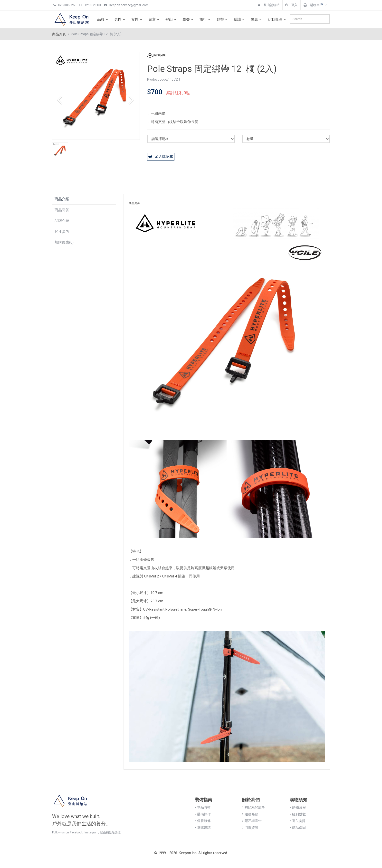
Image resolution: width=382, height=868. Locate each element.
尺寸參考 (62, 232)
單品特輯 (203, 807)
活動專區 (277, 19)
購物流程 (298, 807)
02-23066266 (65, 5)
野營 (223, 19)
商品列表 (59, 34)
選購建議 (203, 828)
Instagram (91, 832)
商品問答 (62, 210)
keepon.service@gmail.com (126, 5)
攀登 (189, 19)
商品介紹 (62, 199)
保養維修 (203, 821)
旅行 (206, 19)
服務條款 (250, 814)
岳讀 (240, 19)
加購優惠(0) (64, 242)
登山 (172, 19)
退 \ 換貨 (297, 821)
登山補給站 (268, 5)
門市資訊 (250, 828)
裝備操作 (203, 814)
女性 (137, 19)
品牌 (103, 19)
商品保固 (298, 828)
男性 (120, 19)
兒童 (154, 19)
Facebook (76, 832)
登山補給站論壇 (110, 832)
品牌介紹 (62, 221)
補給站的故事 (254, 807)
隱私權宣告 (252, 821)
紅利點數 (298, 814)
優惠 (257, 19)
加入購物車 (161, 157)
